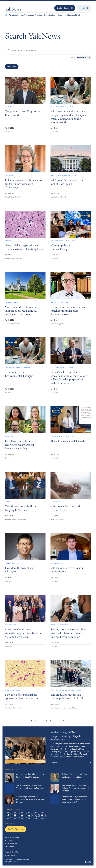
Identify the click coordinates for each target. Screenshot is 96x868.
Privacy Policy (10, 855)
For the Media (11, 843)
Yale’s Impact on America (31, 15)
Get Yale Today (16, 829)
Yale (88, 862)
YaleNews (13, 10)
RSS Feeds (9, 840)
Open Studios (50, 15)
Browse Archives (12, 837)
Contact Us (10, 846)
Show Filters (12, 67)
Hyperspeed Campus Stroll (69, 15)
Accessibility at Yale (12, 852)
